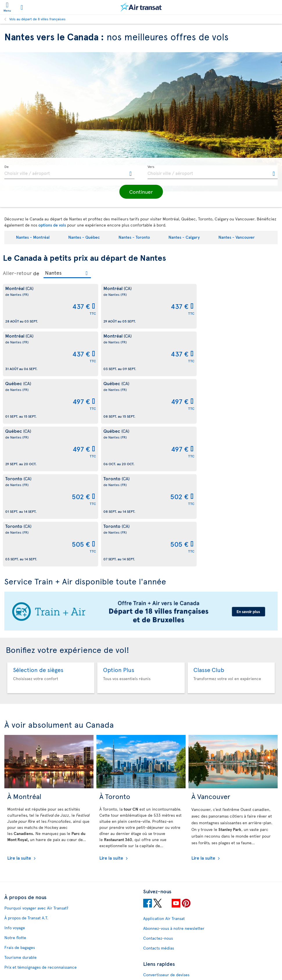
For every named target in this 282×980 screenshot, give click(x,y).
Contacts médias (159, 805)
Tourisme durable (20, 815)
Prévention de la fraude (26, 957)
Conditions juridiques (24, 891)
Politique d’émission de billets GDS (36, 920)
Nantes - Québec (84, 237)
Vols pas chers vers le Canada (170, 842)
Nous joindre (163, 883)
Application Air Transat (164, 776)
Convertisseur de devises (166, 832)
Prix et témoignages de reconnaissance (41, 824)
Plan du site (154, 852)
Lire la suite (20, 715)
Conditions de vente (23, 881)
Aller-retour (17, 273)
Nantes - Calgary (184, 237)
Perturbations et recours (27, 861)
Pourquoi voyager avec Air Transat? (36, 765)
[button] (141, 192)
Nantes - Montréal (33, 237)
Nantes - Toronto (134, 237)
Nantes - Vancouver (237, 237)
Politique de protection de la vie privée (41, 900)
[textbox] (69, 172)
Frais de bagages (20, 805)
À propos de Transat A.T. (26, 775)
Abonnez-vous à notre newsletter (174, 786)
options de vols (52, 225)
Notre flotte (15, 795)
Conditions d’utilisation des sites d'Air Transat (46, 871)
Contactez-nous (158, 795)
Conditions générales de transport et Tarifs (44, 930)
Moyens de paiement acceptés (32, 910)
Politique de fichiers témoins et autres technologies (52, 851)
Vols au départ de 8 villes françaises (37, 19)
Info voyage (15, 785)
